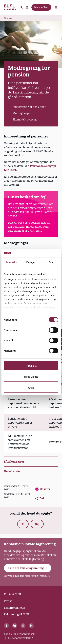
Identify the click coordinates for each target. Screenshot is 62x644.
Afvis (31, 388)
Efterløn (8, 18)
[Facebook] (6, 626)
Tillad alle (31, 366)
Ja (23, 524)
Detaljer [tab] (31, 262)
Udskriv (43, 489)
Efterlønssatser (14, 462)
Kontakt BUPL (13, 594)
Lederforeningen (14, 608)
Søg (21, 7)
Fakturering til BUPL (17, 614)
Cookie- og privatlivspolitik (19, 634)
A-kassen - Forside (10, 7)
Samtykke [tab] (11, 262)
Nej (37, 524)
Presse (8, 601)
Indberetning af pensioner (29, 107)
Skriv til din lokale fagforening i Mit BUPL (27, 576)
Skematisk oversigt (25, 119)
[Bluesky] (15, 626)
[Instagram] (23, 626)
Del (40, 498)
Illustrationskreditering (20, 638)
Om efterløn (12, 471)
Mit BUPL (27, 7)
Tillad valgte (31, 377)
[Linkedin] (31, 626)
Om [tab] (51, 262)
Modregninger (22, 113)
